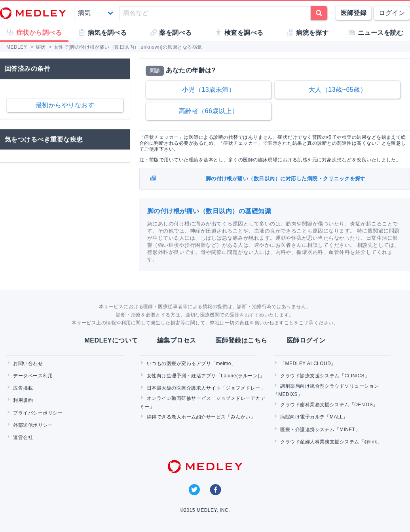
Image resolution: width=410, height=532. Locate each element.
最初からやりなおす (65, 105)
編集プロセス (177, 340)
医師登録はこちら (241, 340)
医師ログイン (306, 340)
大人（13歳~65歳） (338, 90)
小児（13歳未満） (209, 90)
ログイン (392, 13)
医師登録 (353, 13)
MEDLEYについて (111, 340)
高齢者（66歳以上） (209, 111)
